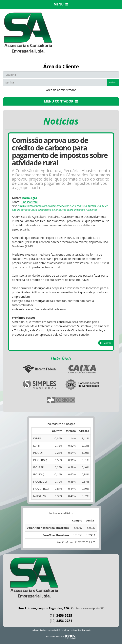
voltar (106, 343)
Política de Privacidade (81, 630)
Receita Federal (39, 369)
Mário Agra (29, 198)
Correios (61, 400)
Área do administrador (61, 90)
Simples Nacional (39, 385)
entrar (113, 82)
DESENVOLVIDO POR (55, 637)
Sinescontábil (29, 202)
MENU (61, 4)
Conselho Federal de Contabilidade (83, 385)
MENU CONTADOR (61, 101)
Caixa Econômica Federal (83, 369)
